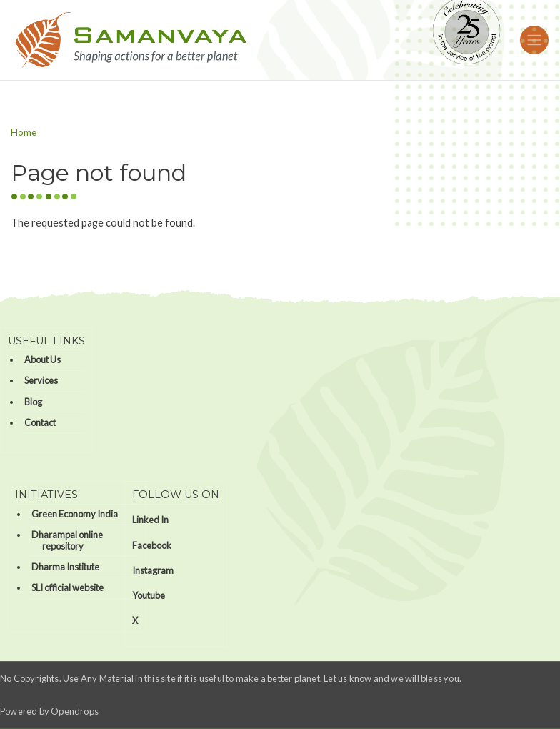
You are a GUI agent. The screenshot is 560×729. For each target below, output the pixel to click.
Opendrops (75, 711)
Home (24, 132)
